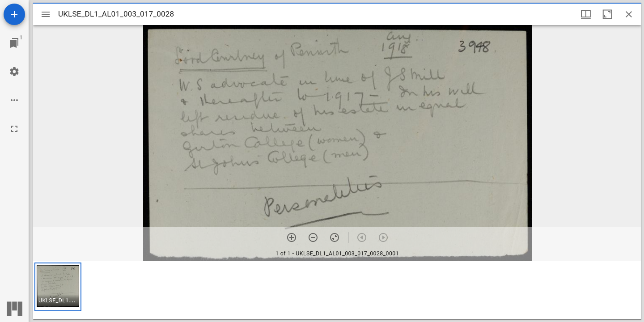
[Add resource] (14, 14)
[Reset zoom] (335, 237)
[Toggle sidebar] (46, 14)
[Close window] (629, 14)
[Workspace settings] (14, 72)
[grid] (337, 290)
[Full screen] (14, 129)
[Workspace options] (14, 100)
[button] (58, 287)
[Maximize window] (607, 14)
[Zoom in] (292, 237)
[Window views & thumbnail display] (586, 14)
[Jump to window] (14, 43)
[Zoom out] (313, 237)
